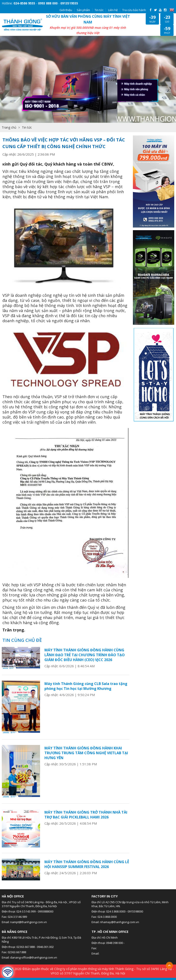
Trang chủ (9, 127)
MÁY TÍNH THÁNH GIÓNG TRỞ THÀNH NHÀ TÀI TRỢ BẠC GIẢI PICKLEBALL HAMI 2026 (86, 815)
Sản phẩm (83, 10)
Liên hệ (113, 10)
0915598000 (135, 911)
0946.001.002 (45, 947)
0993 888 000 (48, 3)
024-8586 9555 (24, 3)
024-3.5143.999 (26, 911)
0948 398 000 (115, 943)
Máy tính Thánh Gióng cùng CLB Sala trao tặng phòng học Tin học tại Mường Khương (86, 686)
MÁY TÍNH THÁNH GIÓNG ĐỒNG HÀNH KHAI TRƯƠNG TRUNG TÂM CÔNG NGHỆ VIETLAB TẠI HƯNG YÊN (86, 753)
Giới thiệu (66, 10)
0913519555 (69, 3)
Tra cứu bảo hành (134, 10)
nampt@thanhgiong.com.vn (29, 922)
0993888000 (46, 911)
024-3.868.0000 (116, 911)
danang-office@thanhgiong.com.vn (34, 957)
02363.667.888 (26, 947)
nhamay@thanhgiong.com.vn (120, 922)
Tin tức (99, 10)
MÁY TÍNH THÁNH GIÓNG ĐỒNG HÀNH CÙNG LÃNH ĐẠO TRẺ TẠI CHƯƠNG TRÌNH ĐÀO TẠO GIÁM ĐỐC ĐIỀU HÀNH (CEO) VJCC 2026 (85, 655)
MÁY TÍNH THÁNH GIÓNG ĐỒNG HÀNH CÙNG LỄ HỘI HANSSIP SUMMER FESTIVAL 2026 (87, 864)
